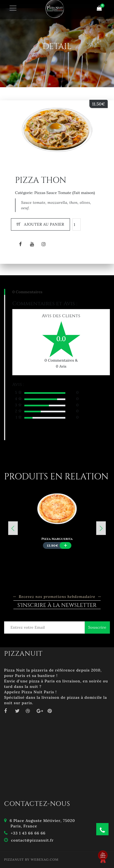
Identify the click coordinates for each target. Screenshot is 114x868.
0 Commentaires (27, 292)
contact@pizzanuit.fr (32, 840)
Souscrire (97, 627)
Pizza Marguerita (57, 539)
